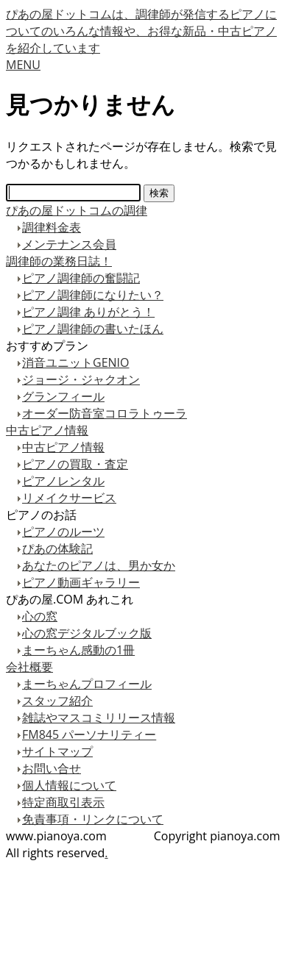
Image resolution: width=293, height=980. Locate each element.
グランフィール (63, 396)
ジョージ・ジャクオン (81, 379)
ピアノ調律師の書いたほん (93, 329)
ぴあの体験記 (57, 548)
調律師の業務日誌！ (59, 261)
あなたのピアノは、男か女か (99, 565)
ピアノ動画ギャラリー (81, 582)
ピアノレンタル (63, 481)
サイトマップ (57, 751)
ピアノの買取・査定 (75, 464)
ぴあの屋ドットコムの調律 (77, 210)
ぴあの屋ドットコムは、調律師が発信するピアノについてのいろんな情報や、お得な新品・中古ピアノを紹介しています (141, 31)
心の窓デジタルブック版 (87, 633)
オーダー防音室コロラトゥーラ (105, 413)
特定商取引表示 (63, 802)
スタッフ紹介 (57, 701)
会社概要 (29, 667)
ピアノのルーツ (63, 532)
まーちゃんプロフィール (87, 684)
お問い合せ (52, 768)
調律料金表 (52, 227)
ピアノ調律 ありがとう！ (88, 312)
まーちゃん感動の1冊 (78, 650)
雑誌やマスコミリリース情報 (99, 718)
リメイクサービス (69, 498)
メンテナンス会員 (69, 244)
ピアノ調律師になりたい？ (93, 295)
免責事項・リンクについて (93, 819)
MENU (23, 65)
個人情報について (69, 785)
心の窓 (40, 616)
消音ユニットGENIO (75, 362)
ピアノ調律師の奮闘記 (81, 278)
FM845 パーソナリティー (89, 734)
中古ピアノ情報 (47, 430)
